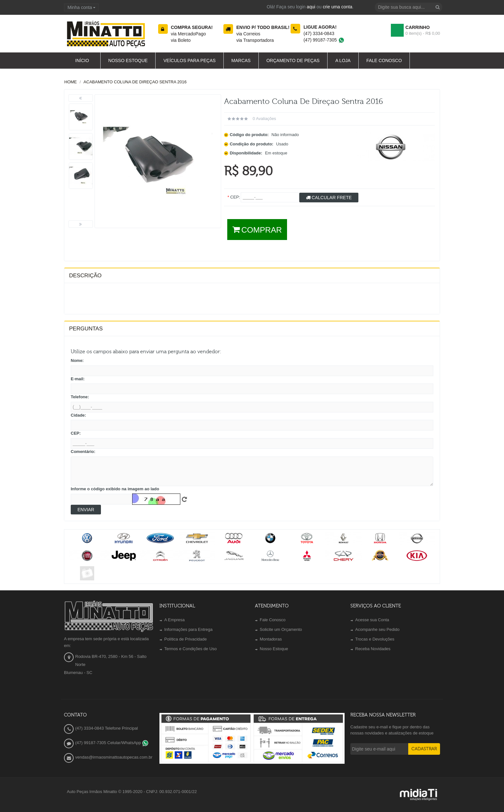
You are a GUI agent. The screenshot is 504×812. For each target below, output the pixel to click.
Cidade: (78, 415)
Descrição (85, 276)
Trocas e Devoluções (375, 639)
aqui (311, 7)
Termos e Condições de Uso (190, 649)
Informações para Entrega (188, 629)
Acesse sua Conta (372, 620)
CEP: (76, 433)
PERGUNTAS (86, 329)
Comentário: (83, 452)
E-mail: (78, 379)
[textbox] (409, 7)
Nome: (77, 360)
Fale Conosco (273, 620)
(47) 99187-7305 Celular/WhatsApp (112, 743)
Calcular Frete (329, 198)
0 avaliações (264, 119)
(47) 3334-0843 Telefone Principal (107, 728)
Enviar (86, 510)
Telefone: (80, 397)
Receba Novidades (373, 649)
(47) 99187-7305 (324, 40)
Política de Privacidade (185, 639)
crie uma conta (337, 7)
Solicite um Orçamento (281, 629)
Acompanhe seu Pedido (377, 629)
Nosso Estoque (274, 649)
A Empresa (175, 620)
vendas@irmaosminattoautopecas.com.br (114, 757)
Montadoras (271, 639)
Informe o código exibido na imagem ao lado (115, 489)
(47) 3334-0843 (319, 33)
